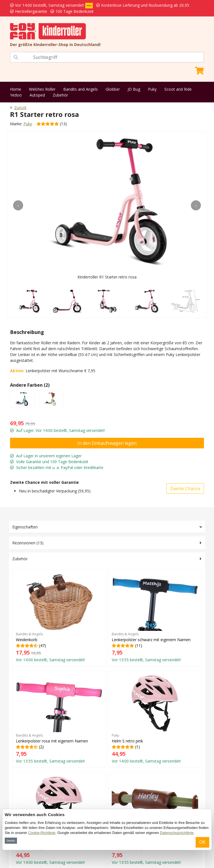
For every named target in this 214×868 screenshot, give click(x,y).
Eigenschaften (25, 527)
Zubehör (60, 95)
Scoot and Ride (178, 89)
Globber (113, 89)
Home (16, 89)
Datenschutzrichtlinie (177, 833)
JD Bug (134, 89)
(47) (59, 618)
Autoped (37, 95)
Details (11, 841)
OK (202, 842)
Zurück (18, 108)
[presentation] (18, 205)
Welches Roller (42, 89)
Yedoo (16, 95)
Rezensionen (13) (28, 543)
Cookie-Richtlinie (42, 833)
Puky (152, 89)
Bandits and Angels (81, 89)
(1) (155, 719)
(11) (155, 618)
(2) (59, 719)
